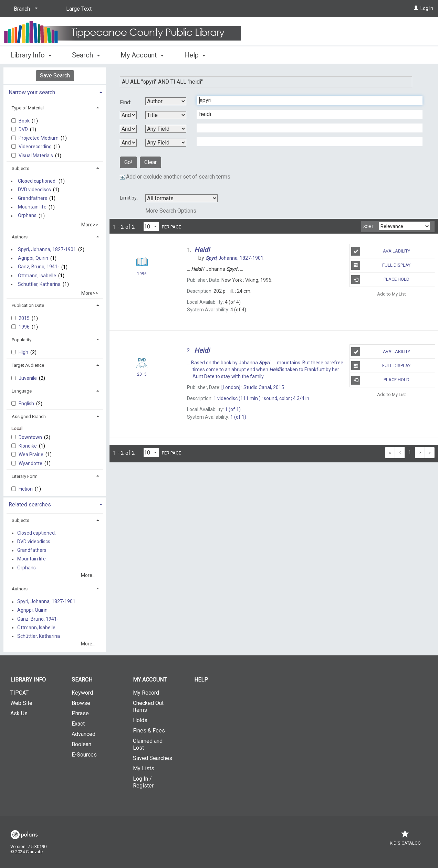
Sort (369, 227)
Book (25, 121)
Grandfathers (33, 198)
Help (201, 680)
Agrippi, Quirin (33, 258)
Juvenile (28, 378)
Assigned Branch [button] (29, 416)
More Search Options (171, 211)
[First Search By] (166, 101)
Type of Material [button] (28, 108)
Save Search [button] (55, 76)
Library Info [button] (31, 55)
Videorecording (36, 147)
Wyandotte (31, 463)
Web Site (21, 703)
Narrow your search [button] (32, 92)
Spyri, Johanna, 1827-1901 (47, 249)
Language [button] (22, 391)
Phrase (80, 713)
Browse (81, 703)
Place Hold (380, 280)
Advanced (84, 734)
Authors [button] (20, 237)
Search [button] (86, 55)
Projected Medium (39, 138)
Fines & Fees (149, 731)
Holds (140, 720)
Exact (78, 724)
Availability (380, 251)
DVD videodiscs (34, 190)
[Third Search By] (166, 129)
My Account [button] (142, 55)
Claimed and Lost (148, 744)
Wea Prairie (32, 454)
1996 (25, 327)
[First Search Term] (306, 100)
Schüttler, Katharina (39, 284)
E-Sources (84, 755)
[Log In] (416, 8)
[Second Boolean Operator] (128, 129)
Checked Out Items (148, 706)
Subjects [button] (20, 168)
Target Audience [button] (28, 365)
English (27, 404)
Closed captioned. (37, 181)
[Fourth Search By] (166, 143)
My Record (146, 693)
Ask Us (19, 713)
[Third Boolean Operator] (128, 143)
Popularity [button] (22, 340)
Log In (427, 8)
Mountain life (32, 207)
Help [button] (195, 55)
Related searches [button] (30, 505)
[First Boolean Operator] (128, 115)
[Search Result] (142, 262)
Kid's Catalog (405, 840)
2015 (25, 318)
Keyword (82, 693)
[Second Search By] (166, 115)
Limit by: (129, 198)
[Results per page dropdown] (151, 227)
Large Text (79, 9)
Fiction (26, 489)
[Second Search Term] (306, 114)
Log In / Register (143, 782)
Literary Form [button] (25, 476)
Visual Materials (36, 156)
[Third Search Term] (306, 128)
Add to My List (392, 294)
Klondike (28, 446)
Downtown (31, 437)
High (24, 352)
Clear (150, 162)
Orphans (27, 216)
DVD (24, 129)
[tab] (55, 92)
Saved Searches (153, 758)
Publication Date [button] (28, 305)
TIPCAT (19, 693)
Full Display (381, 265)
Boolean (81, 744)
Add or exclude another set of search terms (175, 177)
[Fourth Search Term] (306, 142)
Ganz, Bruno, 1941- (39, 267)
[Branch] (24, 9)
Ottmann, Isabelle (37, 276)
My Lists (144, 768)
